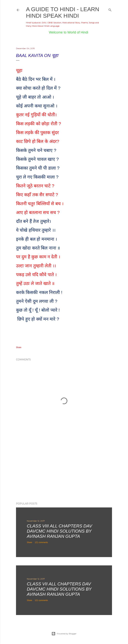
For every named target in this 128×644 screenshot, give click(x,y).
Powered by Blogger (64, 634)
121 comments (41, 542)
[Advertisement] (64, 470)
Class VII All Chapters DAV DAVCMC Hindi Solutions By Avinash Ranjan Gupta (59, 589)
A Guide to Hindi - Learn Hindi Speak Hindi (63, 12)
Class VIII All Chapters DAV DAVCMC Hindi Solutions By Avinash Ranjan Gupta (59, 531)
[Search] (110, 9)
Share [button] (19, 347)
